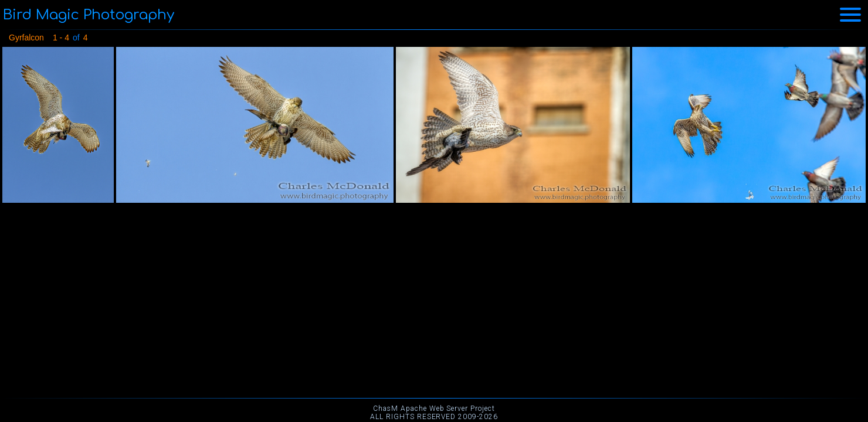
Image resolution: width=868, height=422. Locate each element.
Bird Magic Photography (89, 15)
